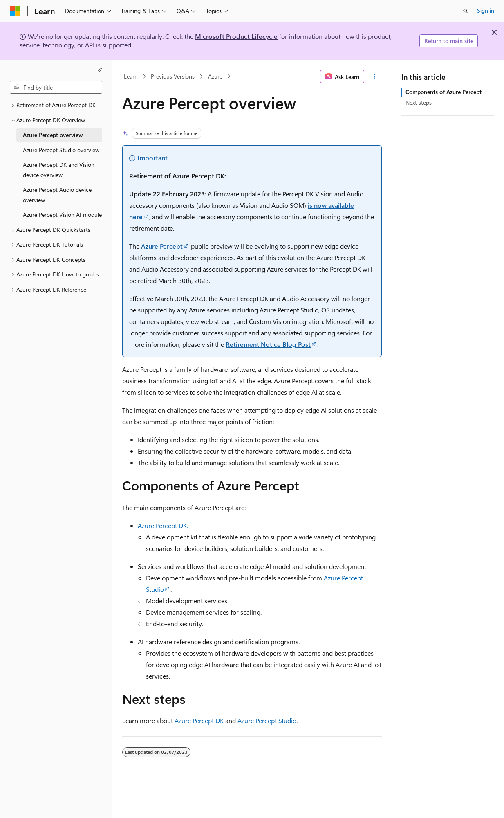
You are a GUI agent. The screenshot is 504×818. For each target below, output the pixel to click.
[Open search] (466, 11)
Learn (131, 76)
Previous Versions (173, 76)
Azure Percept (162, 246)
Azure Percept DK (199, 720)
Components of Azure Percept (444, 92)
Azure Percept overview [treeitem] (53, 135)
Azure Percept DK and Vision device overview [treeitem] (59, 170)
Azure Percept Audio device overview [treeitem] (57, 195)
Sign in (486, 10)
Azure (215, 76)
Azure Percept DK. (163, 525)
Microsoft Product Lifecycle (236, 36)
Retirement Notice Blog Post (268, 344)
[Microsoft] (15, 11)
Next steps (419, 102)
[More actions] (375, 76)
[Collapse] (100, 70)
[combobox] (56, 88)
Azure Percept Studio (267, 720)
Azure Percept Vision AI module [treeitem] (62, 215)
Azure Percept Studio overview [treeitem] (61, 150)
